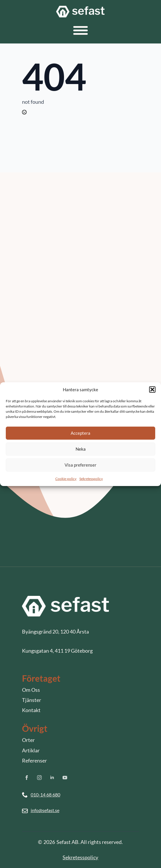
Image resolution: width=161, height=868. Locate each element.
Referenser (34, 760)
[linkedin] (52, 778)
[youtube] (65, 778)
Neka (81, 449)
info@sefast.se (45, 810)
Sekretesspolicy (91, 478)
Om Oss (31, 690)
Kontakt (31, 710)
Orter (28, 740)
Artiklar (31, 750)
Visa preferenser (80, 465)
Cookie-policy (66, 478)
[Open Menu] (80, 30)
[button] (152, 390)
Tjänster (32, 700)
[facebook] (27, 778)
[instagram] (39, 778)
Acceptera (80, 433)
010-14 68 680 (45, 795)
